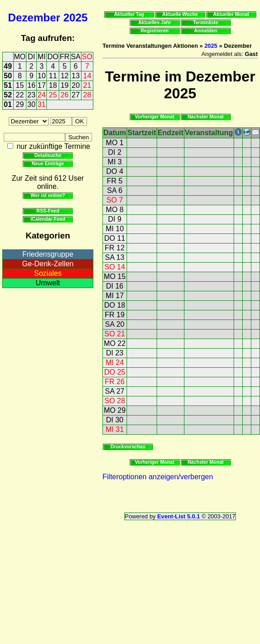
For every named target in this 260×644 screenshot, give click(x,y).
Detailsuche (48, 155)
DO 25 (115, 372)
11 (53, 76)
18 (53, 85)
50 (8, 76)
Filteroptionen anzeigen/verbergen (158, 477)
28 (87, 95)
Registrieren (155, 30)
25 (53, 95)
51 (8, 85)
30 (31, 104)
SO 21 (115, 334)
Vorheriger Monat (155, 117)
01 (8, 104)
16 (31, 85)
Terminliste (206, 22)
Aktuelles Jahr (154, 22)
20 (76, 85)
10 (42, 76)
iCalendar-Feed (48, 219)
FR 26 (115, 382)
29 (20, 104)
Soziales (48, 273)
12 (65, 76)
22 (20, 95)
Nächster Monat (206, 117)
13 (76, 76)
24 (42, 95)
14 (87, 76)
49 (8, 66)
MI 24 (115, 363)
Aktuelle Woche (180, 14)
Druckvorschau (128, 446)
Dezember (34, 18)
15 (20, 85)
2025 (75, 18)
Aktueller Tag (129, 14)
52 (8, 95)
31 (42, 104)
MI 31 (115, 429)
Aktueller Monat (231, 14)
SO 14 (115, 267)
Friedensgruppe (48, 254)
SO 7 (115, 200)
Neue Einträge (48, 163)
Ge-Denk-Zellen (48, 264)
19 (65, 85)
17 (42, 85)
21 (87, 85)
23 (31, 95)
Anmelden (206, 30)
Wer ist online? (48, 195)
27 (76, 95)
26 (65, 95)
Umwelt (48, 283)
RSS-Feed (48, 211)
